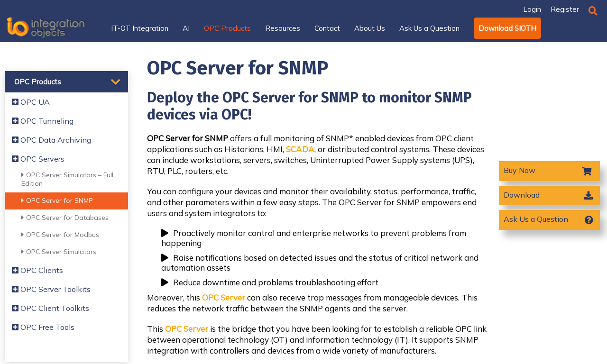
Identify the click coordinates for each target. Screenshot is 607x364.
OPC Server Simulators (59, 252)
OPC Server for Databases (65, 218)
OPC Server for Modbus (60, 235)
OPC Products (38, 82)
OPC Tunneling (43, 121)
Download (522, 195)
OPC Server (224, 297)
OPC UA (31, 102)
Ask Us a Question (536, 219)
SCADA (300, 149)
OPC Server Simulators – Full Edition (67, 179)
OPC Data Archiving (51, 140)
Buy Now (520, 170)
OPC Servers (38, 159)
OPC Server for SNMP (57, 200)
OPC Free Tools (43, 327)
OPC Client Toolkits (51, 308)
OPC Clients (37, 270)
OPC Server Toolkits (51, 289)
